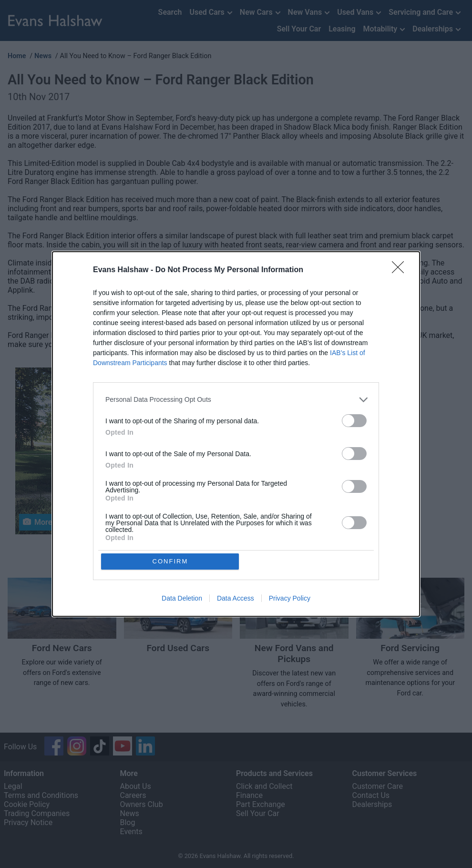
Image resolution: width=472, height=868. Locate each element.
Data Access (236, 599)
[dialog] (236, 434)
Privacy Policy (290, 599)
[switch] (354, 421)
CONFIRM (170, 561)
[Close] (401, 270)
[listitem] (236, 400)
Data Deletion (182, 599)
